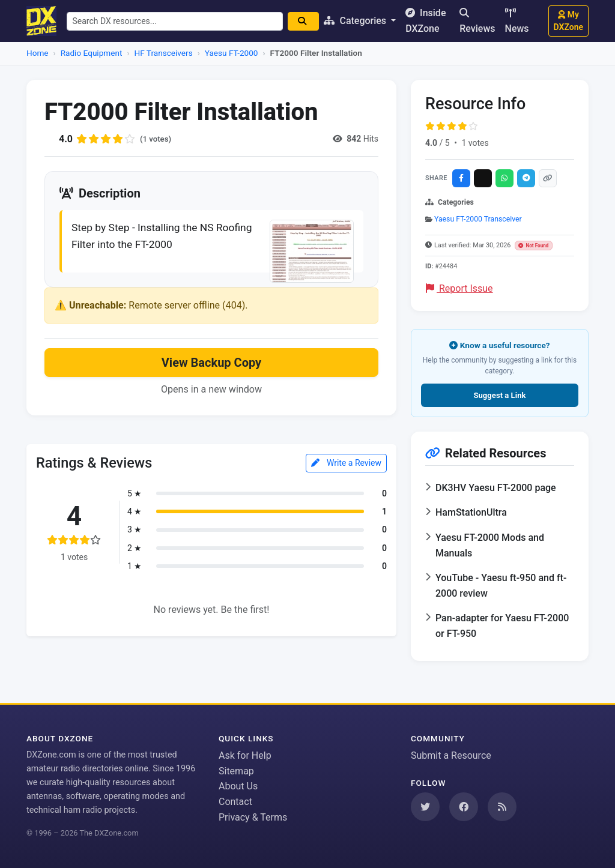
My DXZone (568, 21)
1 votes (475, 143)
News (517, 21)
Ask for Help (245, 755)
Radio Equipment (92, 53)
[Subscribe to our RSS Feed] (502, 807)
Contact (235, 802)
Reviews (477, 21)
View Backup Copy (211, 364)
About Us (238, 786)
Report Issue (459, 288)
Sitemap (236, 771)
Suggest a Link (499, 395)
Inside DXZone (430, 21)
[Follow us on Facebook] (464, 807)
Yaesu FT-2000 (232, 53)
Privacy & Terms (253, 817)
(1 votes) (156, 139)
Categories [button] (360, 21)
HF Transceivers (164, 53)
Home (38, 53)
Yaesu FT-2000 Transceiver (478, 219)
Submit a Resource (451, 755)
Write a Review (346, 465)
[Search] (307, 21)
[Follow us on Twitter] (425, 807)
